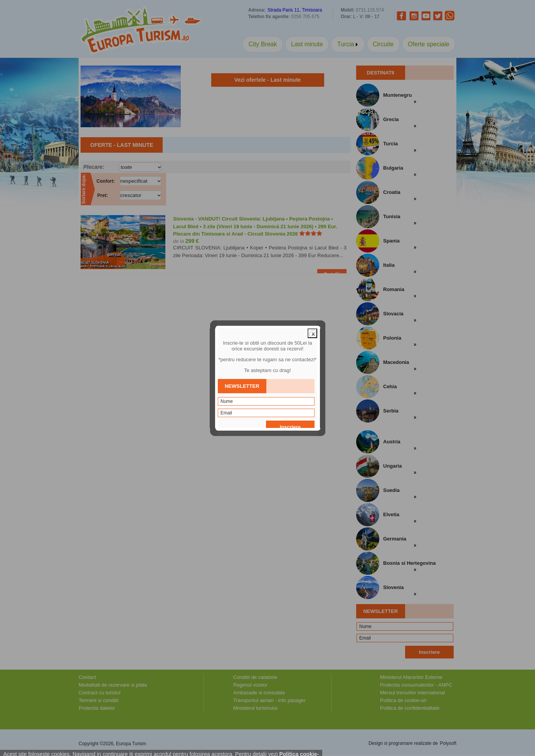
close (312, 314)
